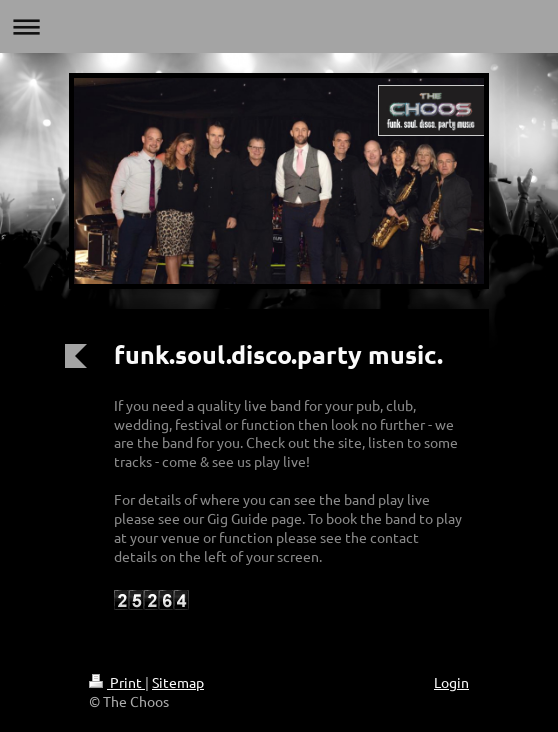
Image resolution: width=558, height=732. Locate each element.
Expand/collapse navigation (279, 26)
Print (117, 682)
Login (451, 682)
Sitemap (178, 682)
